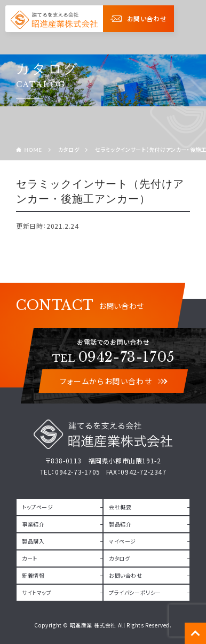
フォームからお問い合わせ (113, 381)
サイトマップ (37, 592)
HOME (33, 150)
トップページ (38, 507)
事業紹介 (33, 524)
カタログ (69, 149)
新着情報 (33, 575)
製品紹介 (120, 524)
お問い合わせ (138, 18)
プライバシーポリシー (135, 592)
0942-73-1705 (113, 357)
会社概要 (120, 507)
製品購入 (33, 541)
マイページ (122, 541)
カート (30, 558)
